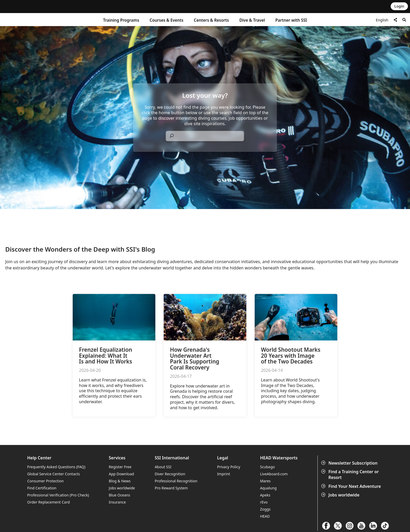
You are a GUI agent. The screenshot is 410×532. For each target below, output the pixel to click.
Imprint (224, 474)
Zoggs (265, 509)
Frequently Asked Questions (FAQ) (56, 467)
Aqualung (268, 488)
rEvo (264, 502)
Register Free (120, 467)
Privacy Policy (229, 467)
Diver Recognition (170, 474)
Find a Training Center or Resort (351, 475)
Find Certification (42, 488)
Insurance (117, 502)
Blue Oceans (119, 495)
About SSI (163, 467)
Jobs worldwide (341, 495)
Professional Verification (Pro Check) (58, 495)
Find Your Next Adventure (352, 486)
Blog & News (120, 481)
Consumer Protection (45, 481)
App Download (121, 474)
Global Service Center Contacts (53, 474)
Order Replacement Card (49, 502)
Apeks (265, 495)
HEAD (265, 516)
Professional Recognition (176, 481)
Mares (265, 481)
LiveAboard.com (274, 474)
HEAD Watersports (279, 458)
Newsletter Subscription (350, 463)
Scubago (267, 467)
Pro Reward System (171, 488)
